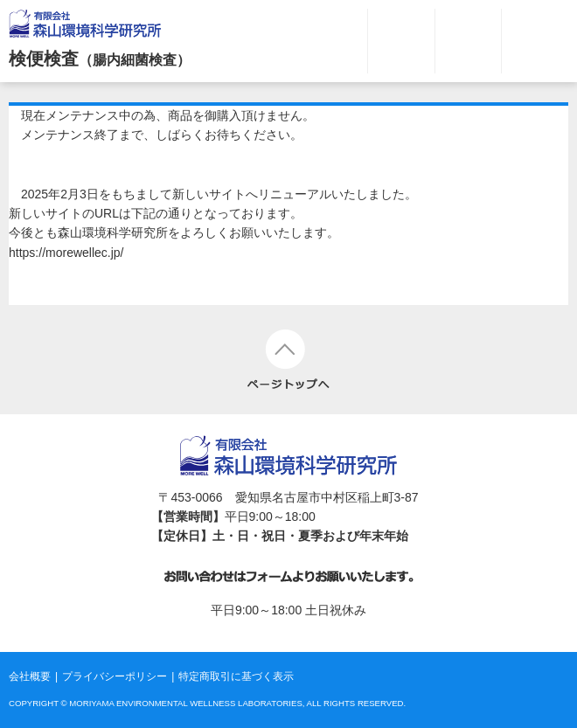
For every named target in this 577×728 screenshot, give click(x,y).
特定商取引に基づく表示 (236, 676)
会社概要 (30, 676)
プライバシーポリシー (115, 676)
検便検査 (100, 59)
